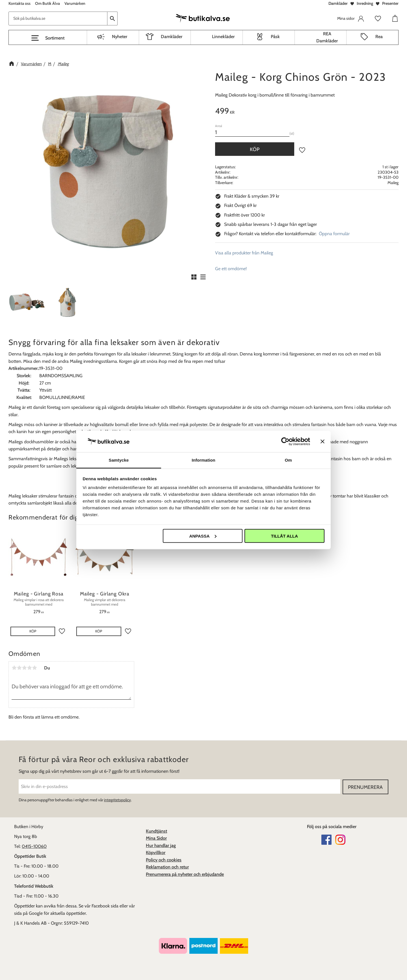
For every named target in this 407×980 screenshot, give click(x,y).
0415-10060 (34, 846)
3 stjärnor (24, 668)
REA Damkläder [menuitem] (327, 37)
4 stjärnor (29, 668)
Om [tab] (288, 460)
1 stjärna (14, 668)
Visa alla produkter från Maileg (244, 253)
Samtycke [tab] (119, 460)
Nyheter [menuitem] (120, 37)
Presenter (390, 3)
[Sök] (112, 18)
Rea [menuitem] (379, 37)
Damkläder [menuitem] (172, 37)
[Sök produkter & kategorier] (58, 18)
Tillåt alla (284, 536)
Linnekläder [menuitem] (223, 37)
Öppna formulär (334, 234)
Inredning (365, 3)
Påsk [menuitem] (275, 37)
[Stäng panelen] (322, 441)
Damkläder (338, 3)
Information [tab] (203, 460)
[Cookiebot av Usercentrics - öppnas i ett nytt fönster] (285, 441)
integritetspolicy (117, 800)
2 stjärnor (19, 668)
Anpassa (203, 536)
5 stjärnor (34, 668)
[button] (48, 38)
